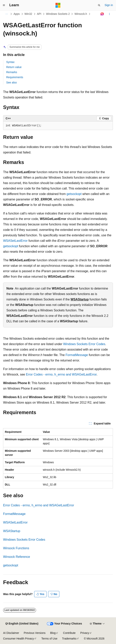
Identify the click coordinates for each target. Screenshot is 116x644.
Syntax (10, 62)
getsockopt (74, 194)
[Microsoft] (58, 5)
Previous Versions (35, 633)
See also (11, 82)
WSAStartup (80, 299)
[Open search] (99, 5)
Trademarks (69, 639)
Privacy (85, 633)
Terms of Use (49, 639)
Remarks (12, 72)
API (39, 14)
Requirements (15, 77)
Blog (53, 633)
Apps (17, 14)
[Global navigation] (4, 5)
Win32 (28, 14)
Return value (14, 67)
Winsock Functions (16, 548)
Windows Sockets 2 (58, 14)
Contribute (69, 633)
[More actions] (110, 14)
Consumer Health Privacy (19, 639)
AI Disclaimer (11, 633)
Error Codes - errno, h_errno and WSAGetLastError (61, 374)
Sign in (109, 5)
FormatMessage (77, 355)
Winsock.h (81, 14)
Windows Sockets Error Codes (84, 344)
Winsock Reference (17, 557)
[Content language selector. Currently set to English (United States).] (22, 624)
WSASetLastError (15, 241)
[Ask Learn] (102, 14)
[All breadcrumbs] (6, 14)
